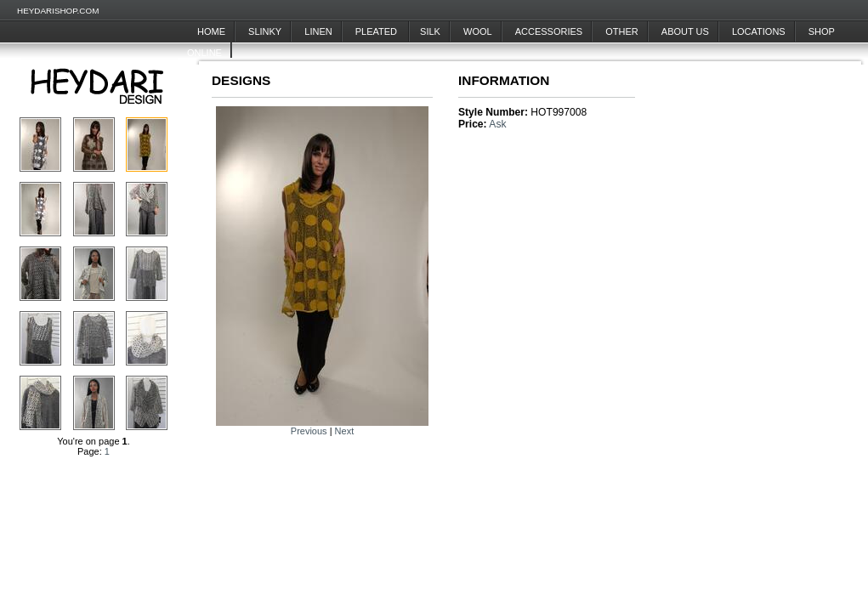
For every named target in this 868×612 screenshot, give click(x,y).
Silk (430, 31)
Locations (759, 31)
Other (622, 31)
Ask (497, 124)
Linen (318, 31)
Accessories (549, 31)
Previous (309, 431)
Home (211, 31)
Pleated (377, 31)
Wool (478, 31)
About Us (685, 31)
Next (345, 431)
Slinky (265, 31)
